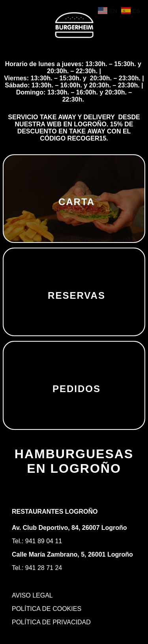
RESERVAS (77, 295)
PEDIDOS (77, 389)
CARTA (77, 202)
